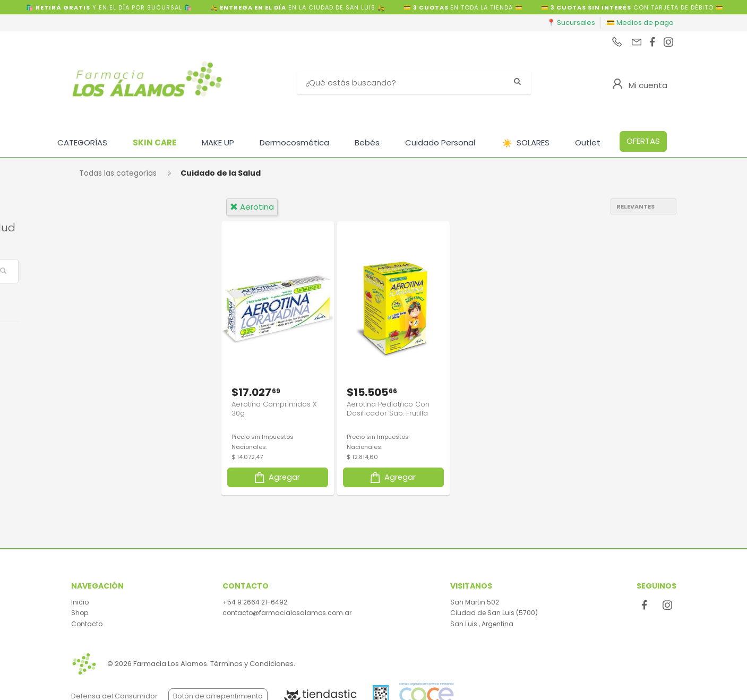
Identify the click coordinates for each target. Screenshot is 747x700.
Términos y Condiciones (252, 664)
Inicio (80, 602)
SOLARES (526, 143)
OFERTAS (643, 141)
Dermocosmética (294, 142)
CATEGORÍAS (82, 142)
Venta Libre (110, 342)
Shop (80, 613)
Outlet (588, 142)
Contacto (87, 624)
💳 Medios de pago (640, 23)
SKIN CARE (154, 142)
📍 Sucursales (571, 23)
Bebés (367, 142)
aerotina (252, 207)
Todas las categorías (118, 173)
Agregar (276, 476)
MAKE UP (218, 142)
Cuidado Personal (440, 142)
